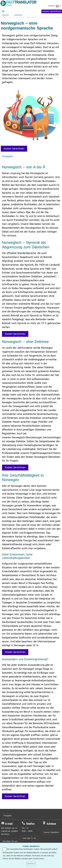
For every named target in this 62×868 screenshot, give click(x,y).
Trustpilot (7, 156)
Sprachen (5, 15)
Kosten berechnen (52, 11)
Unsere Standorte (51, 832)
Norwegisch (18, 15)
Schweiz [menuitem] (53, 6)
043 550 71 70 (29, 838)
